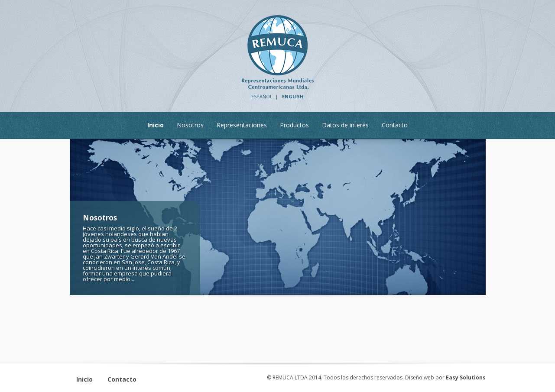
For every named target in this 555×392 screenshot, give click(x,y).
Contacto (122, 379)
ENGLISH (293, 96)
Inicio (84, 379)
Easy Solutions (466, 377)
